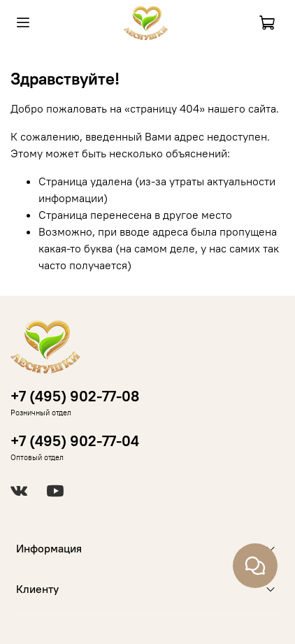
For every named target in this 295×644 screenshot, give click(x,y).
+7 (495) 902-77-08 (75, 396)
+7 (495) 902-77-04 (75, 441)
